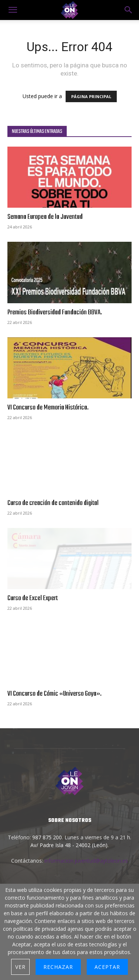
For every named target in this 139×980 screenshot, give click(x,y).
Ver (20, 967)
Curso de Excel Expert (33, 598)
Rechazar (58, 967)
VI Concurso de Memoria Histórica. (48, 408)
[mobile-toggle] (13, 10)
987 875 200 (47, 837)
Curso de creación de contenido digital (53, 503)
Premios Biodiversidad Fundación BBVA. (55, 312)
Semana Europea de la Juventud (45, 217)
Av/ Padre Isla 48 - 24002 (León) (69, 845)
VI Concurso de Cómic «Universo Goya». (54, 694)
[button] (129, 10)
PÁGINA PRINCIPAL (91, 96)
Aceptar (107, 967)
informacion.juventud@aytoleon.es (86, 861)
